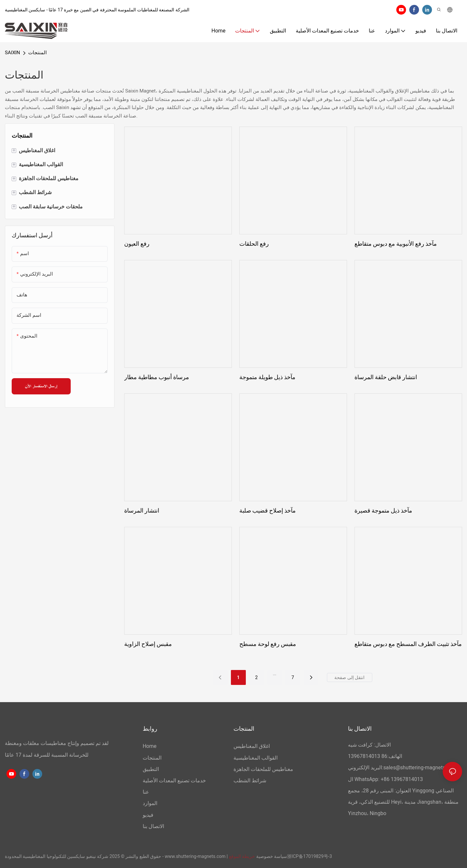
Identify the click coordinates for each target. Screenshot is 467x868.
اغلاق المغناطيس (252, 746)
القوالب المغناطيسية (256, 758)
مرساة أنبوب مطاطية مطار (157, 377)
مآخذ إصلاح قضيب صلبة (268, 510)
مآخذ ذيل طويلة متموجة (267, 377)
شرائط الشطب (250, 781)
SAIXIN (12, 53)
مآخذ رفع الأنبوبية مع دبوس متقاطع (396, 244)
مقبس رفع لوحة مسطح (268, 644)
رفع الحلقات (254, 244)
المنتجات (37, 53)
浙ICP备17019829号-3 (309, 856)
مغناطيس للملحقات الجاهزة (263, 769)
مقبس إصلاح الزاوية (148, 644)
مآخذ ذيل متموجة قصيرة (383, 510)
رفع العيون (137, 244)
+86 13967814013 (402, 779)
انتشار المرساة (142, 510)
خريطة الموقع (242, 856)
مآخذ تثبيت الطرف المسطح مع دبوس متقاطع (408, 644)
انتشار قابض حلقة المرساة (386, 377)
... (275, 674)
